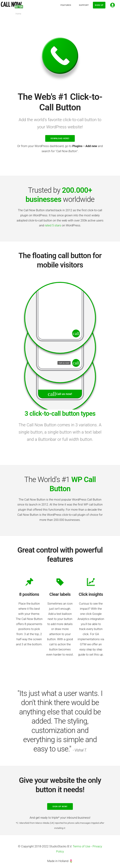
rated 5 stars (53, 225)
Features (66, 5)
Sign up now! (60, 807)
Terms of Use (81, 846)
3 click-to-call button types (60, 414)
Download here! (60, 138)
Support (84, 5)
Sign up (99, 5)
